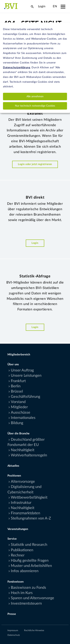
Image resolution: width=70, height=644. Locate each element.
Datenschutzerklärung (17, 68)
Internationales (23, 418)
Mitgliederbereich (19, 355)
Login (42, 6)
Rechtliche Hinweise (34, 630)
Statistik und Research (29, 545)
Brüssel (17, 391)
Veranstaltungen (18, 529)
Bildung (17, 423)
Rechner (18, 555)
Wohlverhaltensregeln (29, 455)
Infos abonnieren (25, 571)
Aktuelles (13, 466)
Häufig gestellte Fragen (30, 561)
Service (12, 539)
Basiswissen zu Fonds (28, 588)
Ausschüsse (21, 413)
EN (55, 6)
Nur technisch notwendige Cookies (35, 106)
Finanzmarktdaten (25, 513)
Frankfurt (18, 381)
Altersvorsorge (23, 482)
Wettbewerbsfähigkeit (29, 497)
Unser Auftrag (22, 370)
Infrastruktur (21, 503)
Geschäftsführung (25, 397)
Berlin (16, 386)
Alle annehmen (35, 97)
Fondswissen (15, 582)
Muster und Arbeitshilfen (31, 566)
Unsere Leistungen (26, 376)
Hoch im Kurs (22, 593)
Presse (12, 614)
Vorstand (18, 402)
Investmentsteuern (26, 603)
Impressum (13, 630)
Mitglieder (19, 407)
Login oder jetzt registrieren (35, 164)
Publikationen (22, 550)
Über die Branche (18, 434)
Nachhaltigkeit (23, 450)
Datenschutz (14, 635)
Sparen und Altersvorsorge (32, 598)
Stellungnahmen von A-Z (31, 518)
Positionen (14, 476)
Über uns (13, 364)
